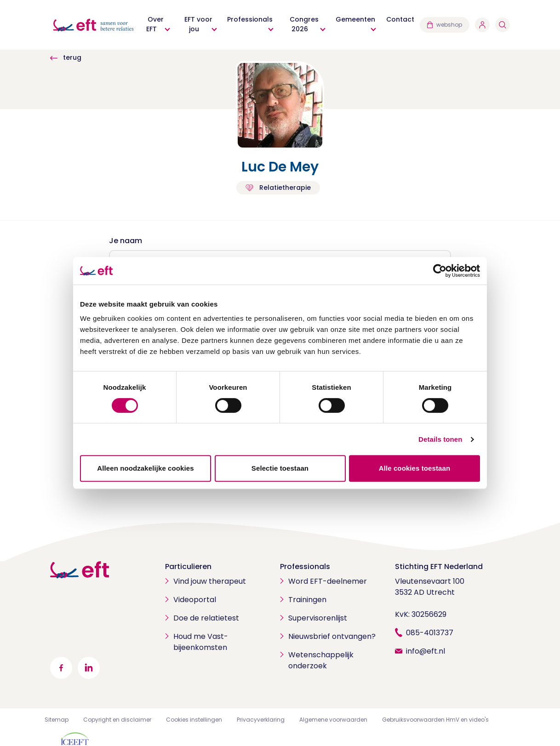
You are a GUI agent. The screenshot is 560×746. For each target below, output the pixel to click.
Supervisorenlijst (318, 618)
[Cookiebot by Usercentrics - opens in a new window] (440, 271)
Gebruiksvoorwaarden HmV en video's (435, 720)
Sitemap (57, 720)
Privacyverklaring (261, 720)
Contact (400, 19)
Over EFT (155, 24)
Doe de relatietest (206, 618)
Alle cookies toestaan (415, 468)
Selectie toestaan (280, 468)
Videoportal (195, 600)
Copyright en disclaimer (117, 720)
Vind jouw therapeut (210, 581)
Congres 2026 (304, 24)
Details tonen (440, 439)
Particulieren (188, 567)
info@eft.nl (426, 651)
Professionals (250, 19)
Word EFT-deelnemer (328, 581)
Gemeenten (355, 19)
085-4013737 (430, 633)
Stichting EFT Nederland (439, 567)
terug (66, 57)
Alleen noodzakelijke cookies (145, 468)
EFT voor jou (198, 24)
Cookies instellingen (194, 720)
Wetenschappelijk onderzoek (321, 660)
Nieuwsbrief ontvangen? (332, 636)
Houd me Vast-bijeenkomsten (201, 642)
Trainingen (307, 600)
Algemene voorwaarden (333, 720)
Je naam (126, 241)
